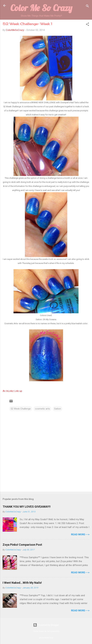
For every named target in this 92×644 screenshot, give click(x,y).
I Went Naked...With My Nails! (22, 583)
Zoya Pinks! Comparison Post (22, 545)
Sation (58, 409)
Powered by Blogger (46, 625)
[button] (87, 25)
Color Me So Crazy (41, 8)
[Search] (87, 7)
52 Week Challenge (21, 409)
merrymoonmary (53, 631)
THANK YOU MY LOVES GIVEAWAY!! (27, 507)
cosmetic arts (42, 409)
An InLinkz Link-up (12, 391)
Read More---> (80, 534)
